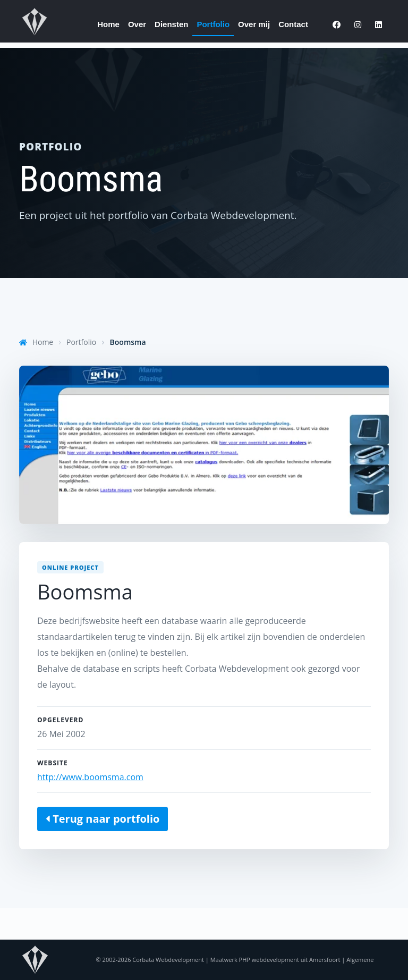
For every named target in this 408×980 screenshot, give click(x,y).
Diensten (171, 24)
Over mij (254, 24)
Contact (293, 24)
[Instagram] (358, 25)
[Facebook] (337, 25)
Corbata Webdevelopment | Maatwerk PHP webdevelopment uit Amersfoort (236, 960)
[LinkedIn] (379, 25)
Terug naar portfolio (103, 819)
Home (108, 24)
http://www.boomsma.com (90, 777)
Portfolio (213, 24)
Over (137, 24)
